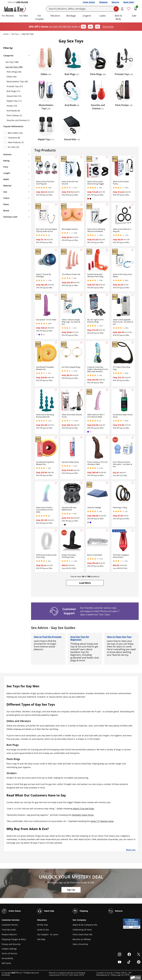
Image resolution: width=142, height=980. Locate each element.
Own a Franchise (80, 944)
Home (6, 34)
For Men (24, 16)
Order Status (89, 2)
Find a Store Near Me (83, 934)
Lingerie (87, 16)
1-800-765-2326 (22, 2)
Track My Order (9, 930)
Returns (115, 2)
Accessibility (7, 958)
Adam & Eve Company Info (85, 925)
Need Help (46, 911)
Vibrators (55, 16)
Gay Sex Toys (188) (14, 67)
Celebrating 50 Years (82, 930)
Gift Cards (6, 963)
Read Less (131, 850)
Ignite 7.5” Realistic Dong (102, 821)
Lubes (103, 16)
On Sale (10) (13, 147)
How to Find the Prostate (48, 637)
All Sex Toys (43, 925)
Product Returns (9, 934)
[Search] (83, 9)
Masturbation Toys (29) (17, 81)
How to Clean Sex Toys (119, 637)
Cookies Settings (9, 949)
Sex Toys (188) (12, 62)
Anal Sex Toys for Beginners (80, 638)
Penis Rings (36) (14, 72)
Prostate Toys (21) (15, 86)
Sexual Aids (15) (14, 96)
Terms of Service (9, 953)
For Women (8, 16)
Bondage (71, 16)
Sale (134, 16)
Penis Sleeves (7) (14, 115)
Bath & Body (118, 17)
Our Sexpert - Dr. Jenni (48, 934)
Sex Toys (15, 34)
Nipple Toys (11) (14, 101)
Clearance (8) (14, 138)
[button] (85, 583)
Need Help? (129, 2)
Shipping (103, 2)
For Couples (39, 17)
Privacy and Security (11, 944)
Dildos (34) (12, 77)
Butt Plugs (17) (13, 91)
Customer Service (10, 925)
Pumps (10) (12, 106)
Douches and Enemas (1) (18, 120)
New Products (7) (16, 142)
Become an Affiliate (82, 939)
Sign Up (71, 890)
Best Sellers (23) (15, 133)
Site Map (41, 939)
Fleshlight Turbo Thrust (83, 815)
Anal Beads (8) (13, 111)
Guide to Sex (43, 930)
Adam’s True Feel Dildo (83, 809)
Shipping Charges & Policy (14, 939)
